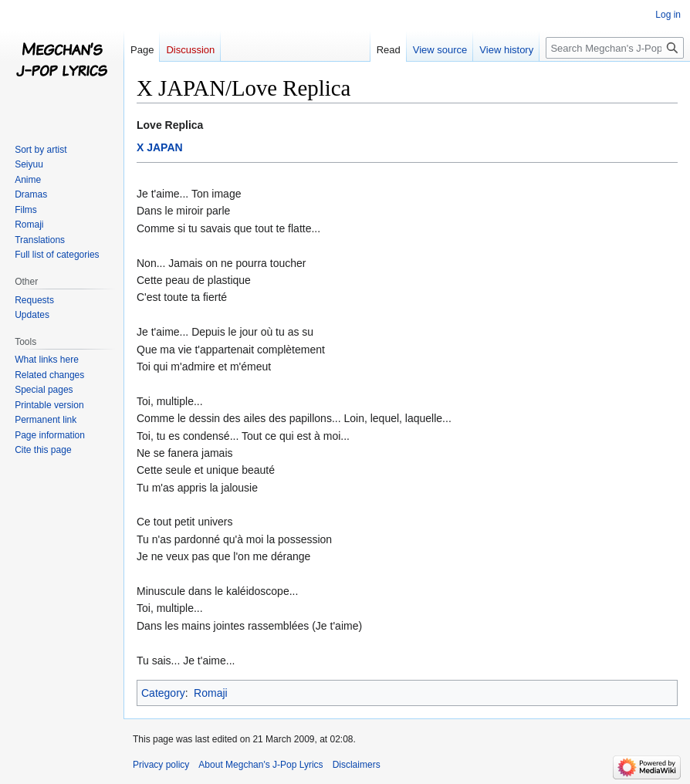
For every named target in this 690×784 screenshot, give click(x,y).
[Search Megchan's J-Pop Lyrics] (615, 48)
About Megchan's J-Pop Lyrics (260, 765)
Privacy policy (161, 765)
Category (163, 693)
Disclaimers (357, 765)
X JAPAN (160, 147)
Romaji (211, 693)
